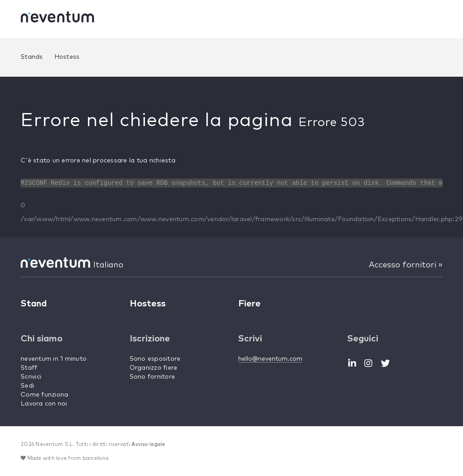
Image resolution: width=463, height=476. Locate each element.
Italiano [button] (108, 265)
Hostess (67, 57)
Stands (32, 57)
